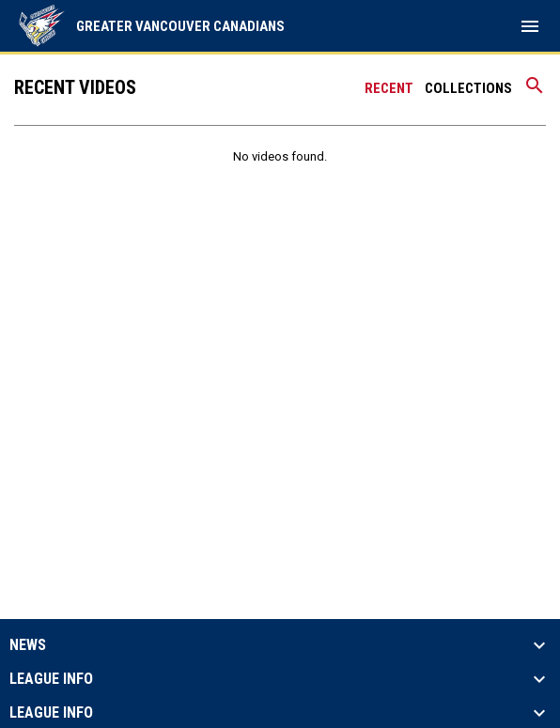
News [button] (28, 645)
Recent (389, 88)
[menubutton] (530, 26)
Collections (468, 88)
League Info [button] (51, 679)
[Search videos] (535, 92)
